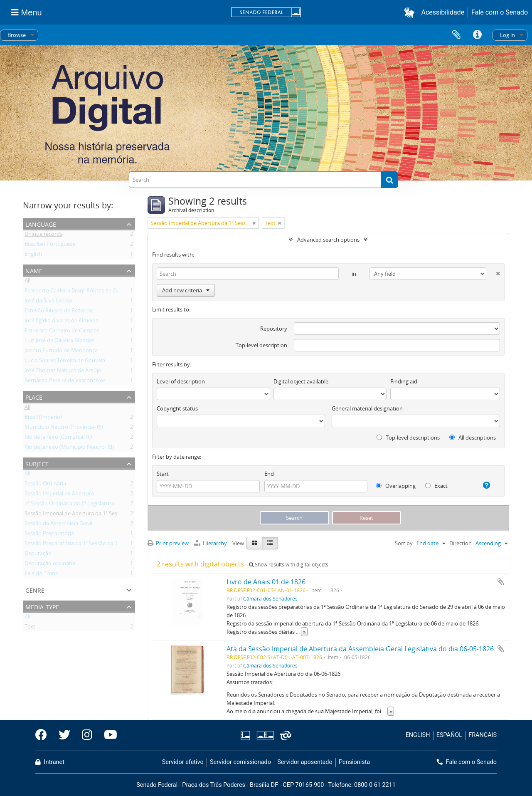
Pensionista (354, 762)
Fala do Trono (42, 575)
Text (30, 628)
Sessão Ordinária (45, 485)
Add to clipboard (501, 582)
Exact (436, 486)
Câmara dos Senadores (270, 598)
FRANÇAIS (483, 735)
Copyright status (177, 408)
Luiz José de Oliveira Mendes (59, 342)
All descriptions (473, 438)
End (269, 474)
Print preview (168, 543)
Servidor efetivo (183, 762)
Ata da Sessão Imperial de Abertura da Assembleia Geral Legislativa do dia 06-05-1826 (360, 649)
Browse (17, 35)
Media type (42, 606)
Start (163, 474)
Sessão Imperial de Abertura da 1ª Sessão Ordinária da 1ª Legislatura (108, 515)
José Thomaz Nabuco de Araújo (63, 372)
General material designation (367, 408)
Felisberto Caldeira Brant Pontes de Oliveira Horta (86, 292)
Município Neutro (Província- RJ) (64, 428)
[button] (411, 12)
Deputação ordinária (50, 565)
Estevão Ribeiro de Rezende (59, 312)
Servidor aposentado (305, 762)
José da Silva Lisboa (48, 302)
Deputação (38, 555)
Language (41, 224)
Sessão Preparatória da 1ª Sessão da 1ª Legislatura (86, 545)
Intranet (50, 762)
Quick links (477, 35)
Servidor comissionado (240, 762)
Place (34, 397)
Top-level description (261, 345)
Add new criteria (186, 290)
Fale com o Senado (500, 12)
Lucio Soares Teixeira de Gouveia (65, 362)
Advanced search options (328, 240)
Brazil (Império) (43, 418)
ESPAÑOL (449, 735)
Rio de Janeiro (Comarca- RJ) (58, 438)
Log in (507, 35)
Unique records (43, 235)
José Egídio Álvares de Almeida (62, 322)
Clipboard (456, 35)
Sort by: (404, 543)
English (33, 255)
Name (34, 270)
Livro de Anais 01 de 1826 (266, 582)
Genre (35, 590)
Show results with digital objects (289, 565)
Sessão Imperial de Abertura (59, 495)
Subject (37, 463)
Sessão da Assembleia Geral (58, 525)
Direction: (461, 543)
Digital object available (301, 381)
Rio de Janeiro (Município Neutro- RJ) (69, 448)
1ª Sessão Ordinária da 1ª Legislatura (69, 505)
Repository (274, 329)
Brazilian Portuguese (50, 245)
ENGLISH (418, 735)
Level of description (181, 381)
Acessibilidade (443, 12)
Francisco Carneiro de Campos (62, 332)
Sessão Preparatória (49, 535)
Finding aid (404, 381)
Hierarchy (211, 543)
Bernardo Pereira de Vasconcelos (65, 382)
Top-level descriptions (408, 438)
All (27, 282)
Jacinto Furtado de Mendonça (61, 352)
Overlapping (396, 486)
